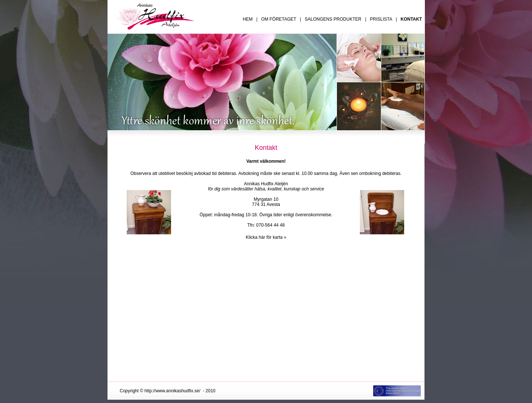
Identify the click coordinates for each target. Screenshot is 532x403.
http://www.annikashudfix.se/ (172, 391)
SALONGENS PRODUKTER (333, 19)
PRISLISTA (381, 19)
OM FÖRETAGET (279, 19)
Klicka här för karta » (266, 237)
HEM (248, 19)
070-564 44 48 (270, 225)
